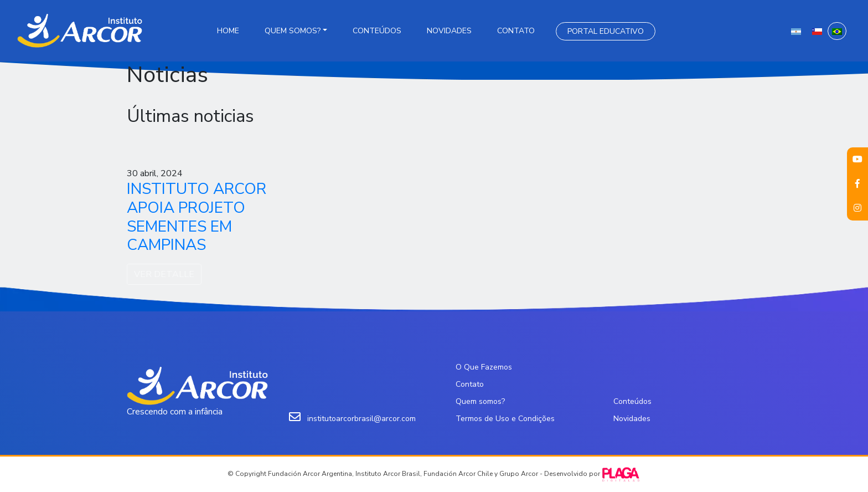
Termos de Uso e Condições (505, 419)
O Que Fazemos (484, 367)
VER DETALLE (164, 274)
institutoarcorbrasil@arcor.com (361, 419)
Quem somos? (293, 31)
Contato (516, 31)
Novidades (449, 31)
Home (228, 31)
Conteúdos (377, 31)
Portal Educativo (606, 31)
